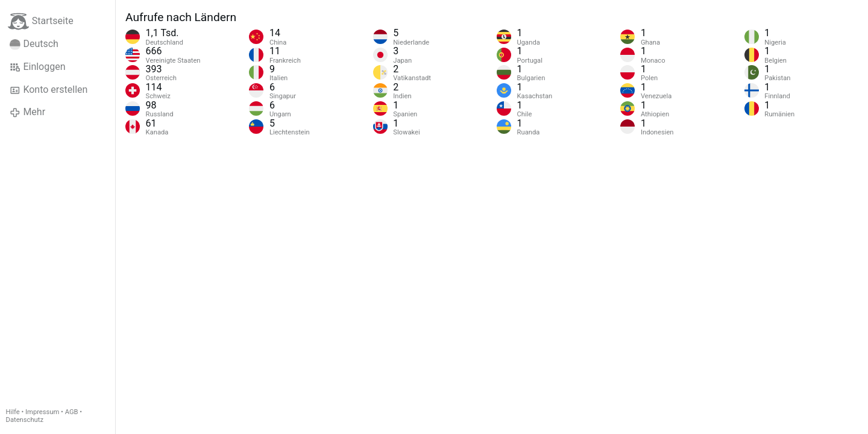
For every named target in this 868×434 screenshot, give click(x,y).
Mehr (27, 112)
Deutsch (34, 44)
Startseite (41, 21)
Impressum (42, 412)
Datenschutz (25, 420)
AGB (72, 412)
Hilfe (13, 412)
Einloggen (38, 67)
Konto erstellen (49, 90)
